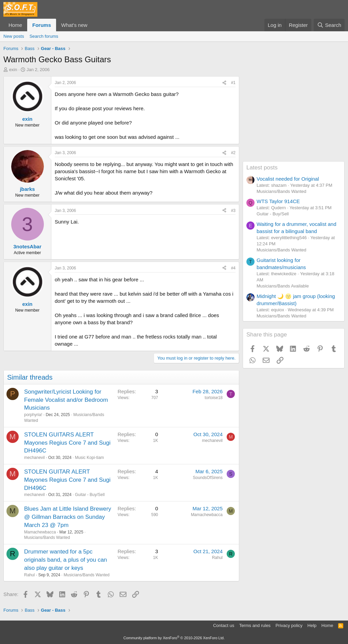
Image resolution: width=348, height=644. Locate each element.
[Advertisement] (294, 119)
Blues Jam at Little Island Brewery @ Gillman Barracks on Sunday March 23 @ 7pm (68, 517)
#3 (233, 211)
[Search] (329, 25)
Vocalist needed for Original (288, 179)
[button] (93, 25)
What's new (74, 25)
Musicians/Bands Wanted (47, 538)
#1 (233, 83)
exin (13, 70)
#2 (233, 153)
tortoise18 (214, 398)
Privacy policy (289, 625)
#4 (233, 268)
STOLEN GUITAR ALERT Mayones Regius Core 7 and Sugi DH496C (67, 480)
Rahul (29, 575)
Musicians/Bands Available (283, 286)
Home (15, 25)
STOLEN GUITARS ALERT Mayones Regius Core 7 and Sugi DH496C (67, 443)
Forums (42, 25)
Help (312, 625)
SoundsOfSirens (208, 478)
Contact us (224, 625)
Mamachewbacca (40, 532)
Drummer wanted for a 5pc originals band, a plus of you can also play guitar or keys (66, 560)
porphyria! (33, 415)
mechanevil (34, 458)
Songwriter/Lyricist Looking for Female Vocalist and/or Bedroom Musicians (66, 400)
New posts (14, 36)
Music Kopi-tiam (89, 458)
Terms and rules (255, 625)
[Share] (224, 83)
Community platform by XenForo (174, 638)
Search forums (44, 36)
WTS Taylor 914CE (278, 201)
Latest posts (262, 168)
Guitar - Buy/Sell (90, 495)
